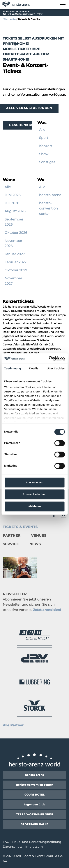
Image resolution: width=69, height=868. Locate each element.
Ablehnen (34, 506)
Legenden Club (34, 805)
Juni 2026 (13, 195)
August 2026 (15, 211)
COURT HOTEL (34, 795)
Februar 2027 (16, 262)
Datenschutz (13, 847)
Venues (39, 536)
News (35, 544)
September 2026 (14, 222)
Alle (42, 130)
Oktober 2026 (16, 233)
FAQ (6, 842)
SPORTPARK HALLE (34, 824)
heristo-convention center (48, 208)
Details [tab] (34, 369)
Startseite (9, 19)
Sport (44, 138)
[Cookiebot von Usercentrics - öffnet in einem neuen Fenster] (49, 358)
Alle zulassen (34, 482)
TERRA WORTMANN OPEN (34, 814)
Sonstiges (47, 162)
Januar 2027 (15, 254)
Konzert (46, 146)
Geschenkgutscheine (21, 125)
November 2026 (13, 243)
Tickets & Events (20, 527)
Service (11, 544)
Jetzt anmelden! (47, 610)
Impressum (34, 847)
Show (44, 154)
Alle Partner (13, 725)
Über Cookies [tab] (56, 369)
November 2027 (13, 281)
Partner (12, 536)
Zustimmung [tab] (13, 369)
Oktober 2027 (16, 270)
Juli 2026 (12, 203)
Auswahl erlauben (34, 494)
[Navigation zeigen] (63, 5)
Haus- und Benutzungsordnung (37, 842)
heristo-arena (50, 195)
